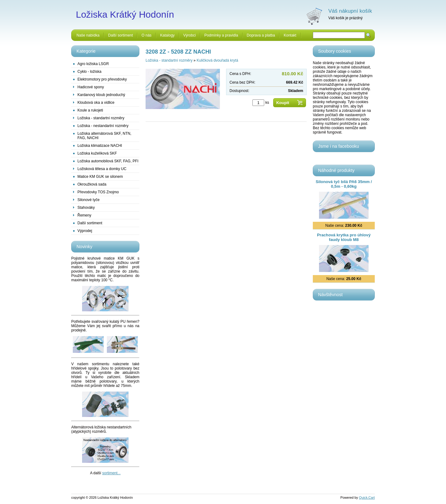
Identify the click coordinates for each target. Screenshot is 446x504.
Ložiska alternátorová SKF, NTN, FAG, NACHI (104, 136)
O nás (146, 35)
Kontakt (290, 35)
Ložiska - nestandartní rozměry (103, 126)
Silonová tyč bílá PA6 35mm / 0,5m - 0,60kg (344, 184)
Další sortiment (120, 35)
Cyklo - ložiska (89, 72)
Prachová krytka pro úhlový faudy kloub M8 (344, 237)
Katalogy (167, 35)
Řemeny (84, 215)
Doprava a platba (261, 35)
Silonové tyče (88, 200)
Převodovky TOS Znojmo (98, 192)
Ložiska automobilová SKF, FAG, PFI (108, 161)
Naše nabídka (88, 35)
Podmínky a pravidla (221, 35)
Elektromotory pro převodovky (102, 79)
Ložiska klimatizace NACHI (100, 146)
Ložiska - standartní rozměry (101, 118)
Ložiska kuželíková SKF (97, 153)
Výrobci (190, 35)
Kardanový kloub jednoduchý (101, 95)
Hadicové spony (91, 87)
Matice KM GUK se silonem (100, 177)
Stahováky (86, 208)
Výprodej (85, 231)
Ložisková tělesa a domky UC (102, 169)
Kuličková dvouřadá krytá (217, 60)
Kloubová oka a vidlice (96, 103)
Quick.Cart (367, 497)
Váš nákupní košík (350, 11)
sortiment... (111, 473)
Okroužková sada (92, 184)
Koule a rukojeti (90, 110)
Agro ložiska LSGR (93, 64)
